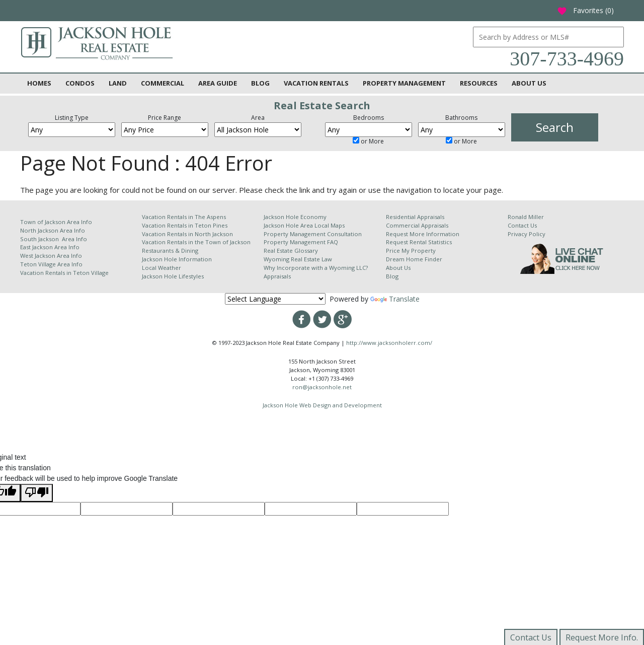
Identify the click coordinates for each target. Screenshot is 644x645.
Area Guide (218, 83)
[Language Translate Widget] (275, 299)
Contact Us (522, 225)
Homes (39, 83)
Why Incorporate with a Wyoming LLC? (316, 268)
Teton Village (91, 273)
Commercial (163, 83)
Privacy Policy (527, 234)
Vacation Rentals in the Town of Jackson (196, 242)
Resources (479, 83)
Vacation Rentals (316, 83)
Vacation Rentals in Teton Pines (185, 225)
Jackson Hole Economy (295, 217)
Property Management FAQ (301, 242)
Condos (80, 83)
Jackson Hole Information (177, 259)
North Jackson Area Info (53, 230)
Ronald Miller (526, 217)
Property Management (404, 83)
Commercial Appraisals (417, 225)
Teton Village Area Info (51, 264)
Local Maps (330, 225)
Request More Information (423, 234)
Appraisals (277, 276)
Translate (395, 299)
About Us (529, 83)
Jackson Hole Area (289, 225)
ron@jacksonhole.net (322, 387)
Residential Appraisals (415, 217)
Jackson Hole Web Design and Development (322, 405)
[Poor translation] (37, 493)
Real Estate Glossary (291, 250)
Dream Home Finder (414, 259)
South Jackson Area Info (54, 239)
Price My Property (411, 250)
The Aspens (210, 217)
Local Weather (162, 268)
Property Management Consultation (313, 234)
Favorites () (585, 10)
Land (118, 83)
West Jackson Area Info (51, 256)
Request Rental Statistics (419, 242)
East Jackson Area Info (50, 247)
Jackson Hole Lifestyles (173, 276)
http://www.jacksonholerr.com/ (389, 343)
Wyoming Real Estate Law (298, 259)
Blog (260, 83)
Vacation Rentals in (47, 273)
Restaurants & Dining (170, 250)
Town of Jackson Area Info (56, 222)
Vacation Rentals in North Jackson (187, 234)
